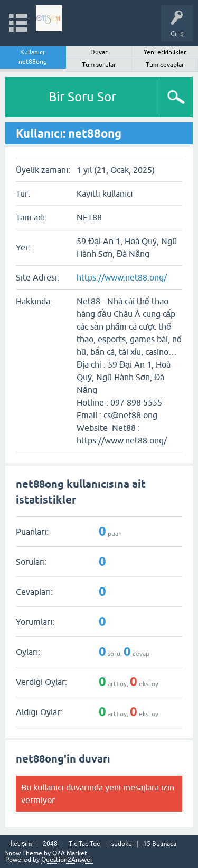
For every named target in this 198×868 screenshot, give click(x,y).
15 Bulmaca (160, 844)
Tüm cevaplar (165, 65)
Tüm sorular (99, 65)
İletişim (21, 844)
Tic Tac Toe (84, 844)
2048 (50, 844)
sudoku (122, 844)
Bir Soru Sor (82, 97)
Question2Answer (67, 860)
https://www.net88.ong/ (122, 277)
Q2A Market (70, 853)
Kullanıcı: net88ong (33, 57)
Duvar (99, 52)
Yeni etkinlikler (165, 52)
